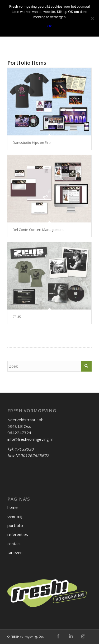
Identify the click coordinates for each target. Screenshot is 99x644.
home (13, 507)
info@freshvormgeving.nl (30, 439)
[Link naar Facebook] (58, 636)
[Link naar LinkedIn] (71, 636)
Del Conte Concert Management (38, 230)
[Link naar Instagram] (83, 636)
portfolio (15, 525)
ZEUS (17, 317)
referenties (18, 534)
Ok (49, 26)
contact (14, 544)
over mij (15, 516)
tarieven (15, 552)
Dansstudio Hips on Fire (32, 143)
